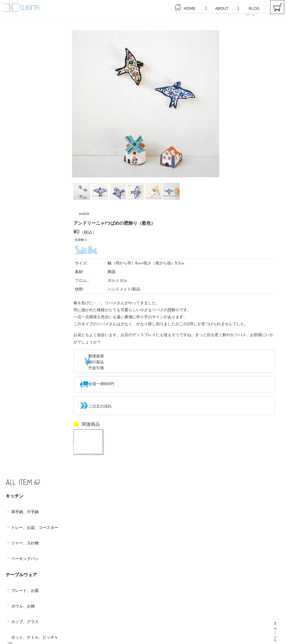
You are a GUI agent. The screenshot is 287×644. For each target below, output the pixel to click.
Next (213, 104)
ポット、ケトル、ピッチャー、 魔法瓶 (35, 583)
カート (277, 7)
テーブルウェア (19, 543)
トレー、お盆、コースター (31, 513)
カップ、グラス (23, 571)
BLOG (254, 8)
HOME (190, 8)
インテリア (15, 596)
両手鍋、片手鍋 (23, 504)
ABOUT (222, 8)
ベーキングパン (23, 532)
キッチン (13, 494)
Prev (81, 104)
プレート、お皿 (23, 552)
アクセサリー (17, 616)
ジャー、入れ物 (23, 522)
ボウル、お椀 (21, 562)
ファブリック (17, 606)
